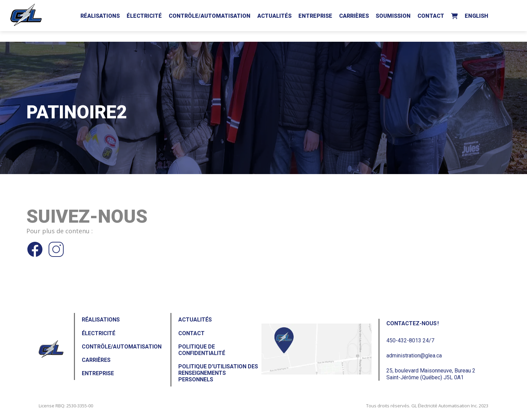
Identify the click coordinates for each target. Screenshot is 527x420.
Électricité (144, 16)
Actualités (274, 16)
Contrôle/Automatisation (210, 16)
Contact (431, 16)
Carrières (354, 16)
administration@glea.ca (414, 356)
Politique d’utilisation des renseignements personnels (218, 373)
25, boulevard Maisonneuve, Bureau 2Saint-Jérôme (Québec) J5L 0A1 (431, 374)
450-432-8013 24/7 (410, 340)
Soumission (393, 16)
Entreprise (315, 16)
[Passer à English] (477, 15)
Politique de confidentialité (202, 350)
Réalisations (100, 16)
